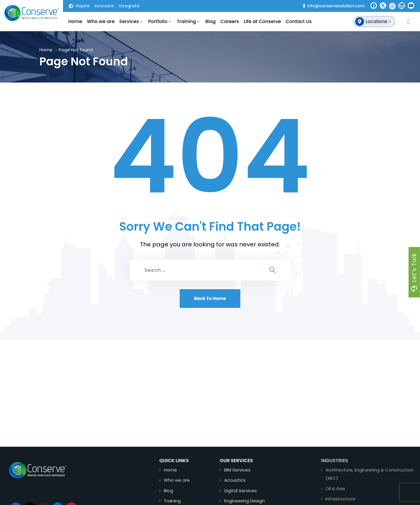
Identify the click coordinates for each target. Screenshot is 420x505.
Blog (210, 21)
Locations (376, 21)
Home (75, 21)
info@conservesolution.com (336, 6)
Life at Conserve (262, 21)
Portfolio (158, 21)
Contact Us (299, 21)
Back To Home (210, 298)
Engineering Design (268, 501)
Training (186, 21)
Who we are (101, 21)
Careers (230, 21)
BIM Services (261, 470)
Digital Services (265, 491)
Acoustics (259, 480)
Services (129, 21)
